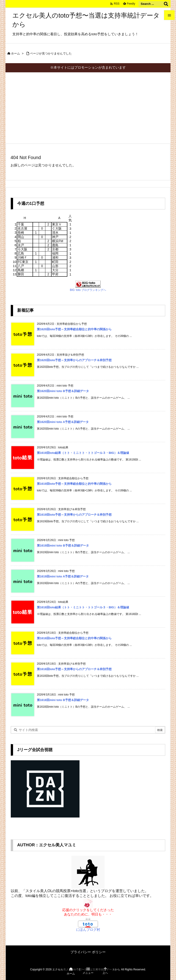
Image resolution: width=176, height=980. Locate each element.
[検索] (166, 4)
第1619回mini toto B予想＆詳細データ (63, 545)
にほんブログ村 (88, 930)
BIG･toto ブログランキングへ (88, 290)
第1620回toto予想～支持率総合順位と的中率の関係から (74, 329)
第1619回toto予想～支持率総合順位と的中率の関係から (74, 484)
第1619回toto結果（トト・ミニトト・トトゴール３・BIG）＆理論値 (83, 453)
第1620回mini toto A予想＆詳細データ (63, 422)
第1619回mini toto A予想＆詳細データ (63, 576)
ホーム (15, 53)
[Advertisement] (88, 107)
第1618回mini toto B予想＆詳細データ (63, 700)
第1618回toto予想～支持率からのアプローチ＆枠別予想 (74, 669)
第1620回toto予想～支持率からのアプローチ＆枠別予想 (74, 360)
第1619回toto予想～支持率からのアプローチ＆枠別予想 (74, 515)
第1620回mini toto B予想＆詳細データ (63, 391)
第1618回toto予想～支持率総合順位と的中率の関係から (74, 638)
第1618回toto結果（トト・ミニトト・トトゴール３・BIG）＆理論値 (83, 607)
